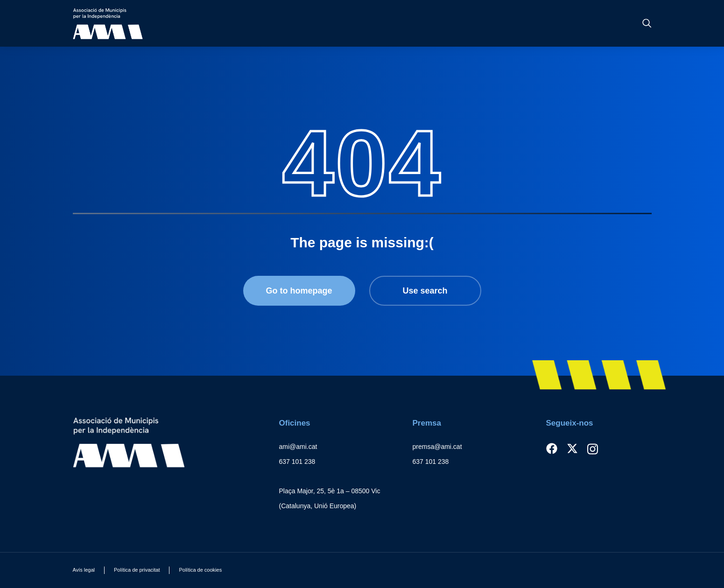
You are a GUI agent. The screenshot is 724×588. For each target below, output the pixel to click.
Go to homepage (299, 291)
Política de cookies (200, 570)
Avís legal (84, 570)
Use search (425, 291)
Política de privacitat (137, 570)
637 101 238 (297, 462)
